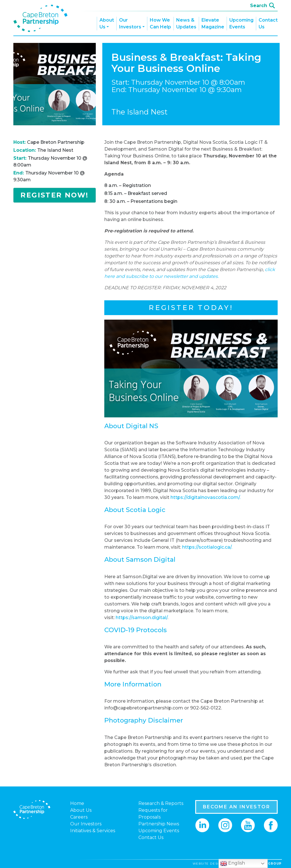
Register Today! (191, 308)
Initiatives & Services (93, 831)
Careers (79, 817)
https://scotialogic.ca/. (207, 547)
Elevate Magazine (213, 23)
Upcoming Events (241, 23)
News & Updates (186, 23)
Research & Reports (161, 803)
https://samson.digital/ (142, 618)
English (233, 863)
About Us (107, 23)
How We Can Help (160, 23)
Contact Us (268, 23)
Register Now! (54, 195)
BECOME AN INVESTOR (236, 807)
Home (77, 803)
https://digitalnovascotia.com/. (205, 497)
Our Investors (130, 23)
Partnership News (159, 824)
